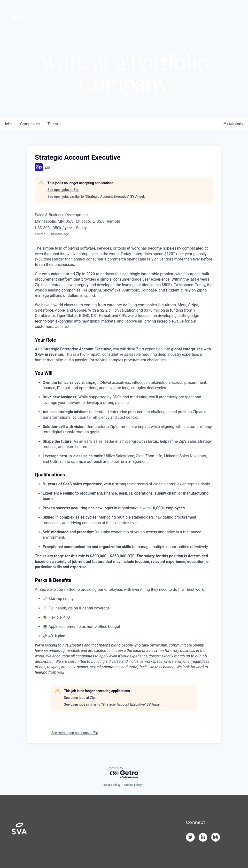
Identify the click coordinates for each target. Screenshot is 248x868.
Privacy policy (111, 785)
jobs (8, 124)
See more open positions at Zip (75, 733)
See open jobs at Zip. (63, 190)
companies (30, 124)
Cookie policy (133, 785)
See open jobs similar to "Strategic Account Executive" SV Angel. (96, 197)
